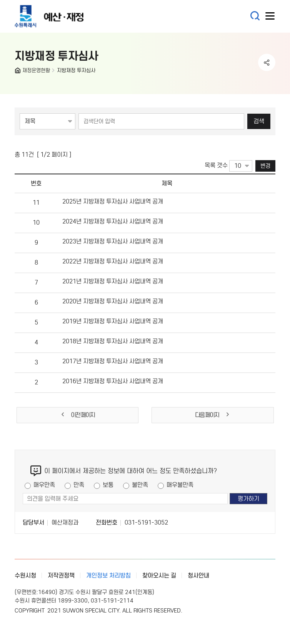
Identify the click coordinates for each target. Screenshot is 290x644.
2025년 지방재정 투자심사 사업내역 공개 (113, 201)
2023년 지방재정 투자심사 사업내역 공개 (113, 241)
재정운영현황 (36, 70)
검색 (259, 121)
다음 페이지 (212, 415)
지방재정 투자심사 (76, 70)
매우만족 (44, 485)
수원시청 (25, 575)
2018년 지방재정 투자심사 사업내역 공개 (113, 341)
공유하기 (267, 62)
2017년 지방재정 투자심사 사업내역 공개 (113, 361)
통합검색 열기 (255, 16)
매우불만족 (180, 485)
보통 (108, 485)
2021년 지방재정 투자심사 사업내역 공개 (113, 281)
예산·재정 (61, 16)
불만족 (140, 485)
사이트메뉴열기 (270, 18)
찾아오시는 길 (159, 575)
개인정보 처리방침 (108, 575)
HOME (18, 72)
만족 (79, 485)
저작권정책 (61, 575)
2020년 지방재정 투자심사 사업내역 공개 (113, 301)
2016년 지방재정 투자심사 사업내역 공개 (113, 381)
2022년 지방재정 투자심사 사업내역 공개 (113, 261)
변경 (265, 166)
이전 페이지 (77, 415)
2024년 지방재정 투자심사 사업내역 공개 (113, 221)
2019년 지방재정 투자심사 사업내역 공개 (113, 321)
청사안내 (198, 575)
